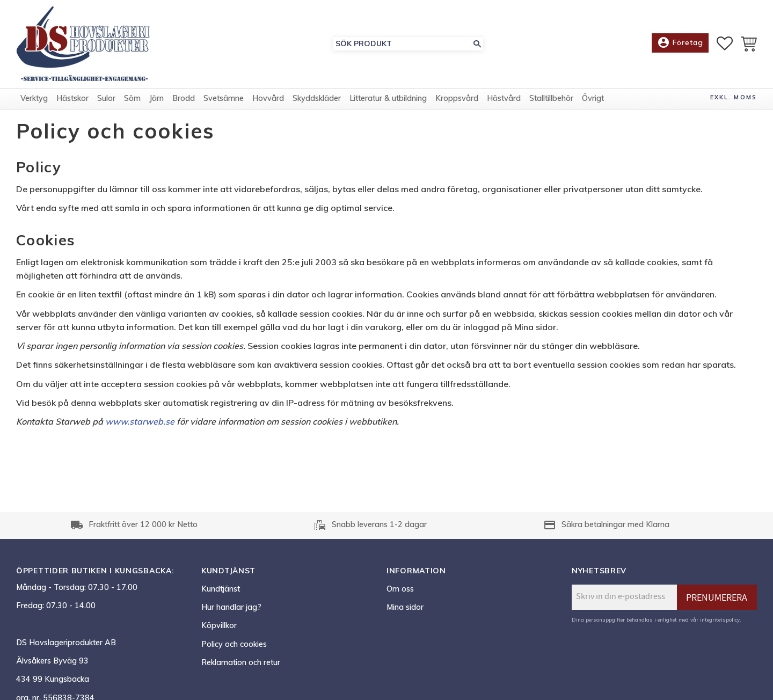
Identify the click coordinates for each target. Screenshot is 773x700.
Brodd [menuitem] (184, 98)
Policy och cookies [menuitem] (234, 644)
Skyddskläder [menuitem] (317, 98)
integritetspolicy (720, 619)
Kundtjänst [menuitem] (221, 589)
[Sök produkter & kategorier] (402, 44)
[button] (725, 43)
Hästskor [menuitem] (72, 98)
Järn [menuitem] (156, 98)
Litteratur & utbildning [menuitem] (388, 98)
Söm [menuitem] (132, 98)
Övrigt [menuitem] (593, 98)
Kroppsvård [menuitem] (457, 98)
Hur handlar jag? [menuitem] (231, 607)
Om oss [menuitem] (400, 589)
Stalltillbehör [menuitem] (551, 98)
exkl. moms (734, 97)
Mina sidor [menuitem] (405, 607)
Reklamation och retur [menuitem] (241, 662)
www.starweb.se (140, 421)
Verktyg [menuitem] (34, 98)
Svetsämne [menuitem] (224, 98)
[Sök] (477, 44)
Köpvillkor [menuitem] (219, 625)
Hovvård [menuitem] (268, 98)
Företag (680, 43)
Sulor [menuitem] (106, 98)
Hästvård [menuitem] (504, 98)
